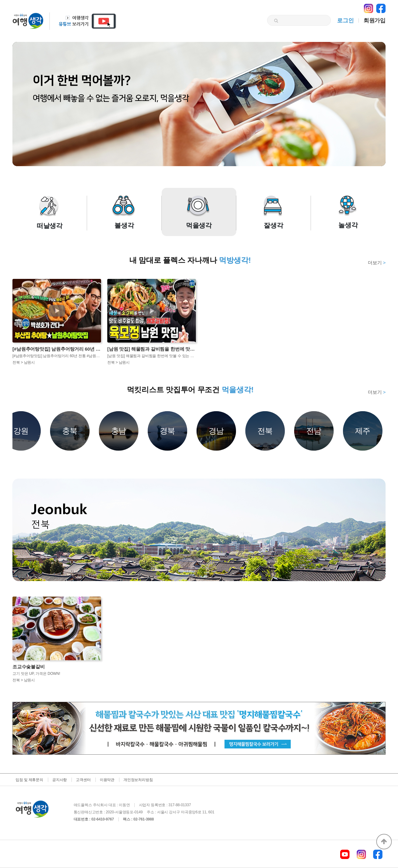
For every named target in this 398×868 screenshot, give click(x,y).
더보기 (377, 263)
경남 (216, 431)
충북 (70, 431)
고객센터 (83, 780)
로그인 (345, 20)
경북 (168, 431)
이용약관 (107, 780)
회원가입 (375, 20)
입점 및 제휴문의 (29, 780)
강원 (21, 431)
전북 (265, 431)
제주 (363, 431)
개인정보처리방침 (138, 780)
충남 (119, 431)
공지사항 (60, 780)
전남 (314, 431)
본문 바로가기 (0, 0)
